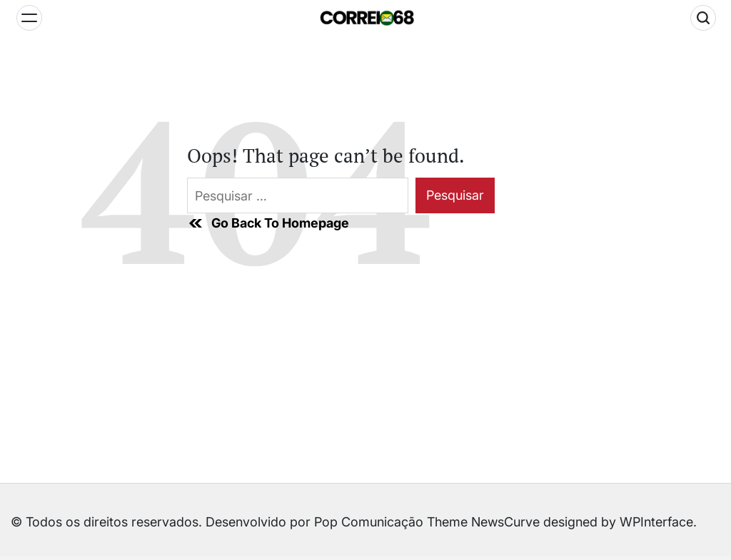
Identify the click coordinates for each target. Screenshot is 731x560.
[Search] (703, 18)
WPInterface (656, 522)
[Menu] (29, 18)
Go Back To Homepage (268, 223)
